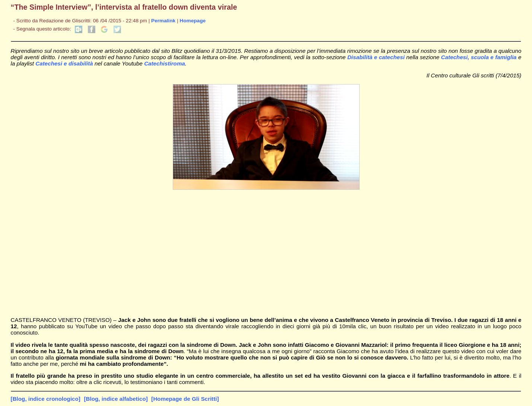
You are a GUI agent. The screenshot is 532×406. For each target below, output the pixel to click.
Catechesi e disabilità (65, 63)
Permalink (163, 21)
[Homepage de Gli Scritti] (185, 399)
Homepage (193, 21)
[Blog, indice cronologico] (46, 399)
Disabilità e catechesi (377, 57)
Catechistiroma (165, 63)
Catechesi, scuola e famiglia (479, 57)
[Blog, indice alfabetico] (116, 399)
